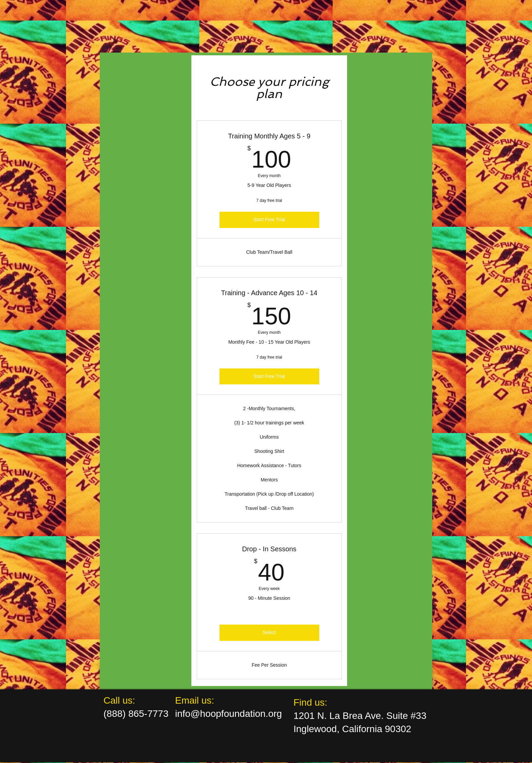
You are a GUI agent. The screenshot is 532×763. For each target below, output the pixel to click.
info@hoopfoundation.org (229, 714)
